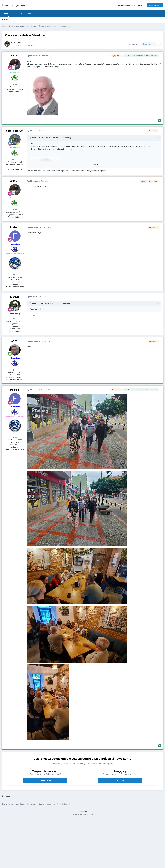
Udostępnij (132, 44)
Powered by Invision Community (82, 814)
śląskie (31, 45)
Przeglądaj (9, 14)
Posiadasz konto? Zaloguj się (131, 5)
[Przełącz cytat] (31, 138)
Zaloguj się (120, 780)
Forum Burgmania (13, 5)
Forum (5, 20)
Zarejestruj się (155, 5)
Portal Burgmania (24, 13)
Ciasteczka (83, 811)
